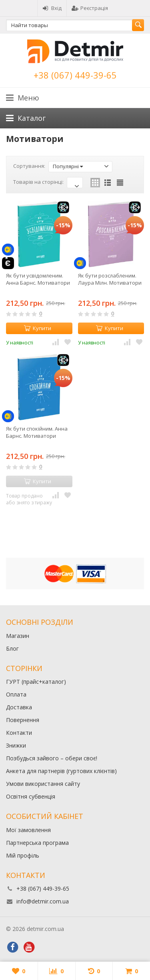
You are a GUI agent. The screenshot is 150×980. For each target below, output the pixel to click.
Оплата (16, 694)
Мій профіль (23, 855)
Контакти (19, 733)
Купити (38, 328)
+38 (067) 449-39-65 (75, 75)
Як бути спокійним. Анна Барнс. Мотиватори (37, 432)
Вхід (52, 8)
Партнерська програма (37, 843)
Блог (12, 648)
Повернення (23, 720)
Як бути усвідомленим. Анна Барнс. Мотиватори (38, 279)
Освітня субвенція (31, 796)
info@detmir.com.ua (43, 901)
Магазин (18, 636)
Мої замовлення (28, 830)
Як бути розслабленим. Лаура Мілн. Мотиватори (110, 279)
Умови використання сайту (43, 784)
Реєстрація (90, 8)
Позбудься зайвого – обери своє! (52, 758)
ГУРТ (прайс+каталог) (36, 682)
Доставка (19, 707)
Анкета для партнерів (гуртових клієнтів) (61, 771)
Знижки (16, 745)
